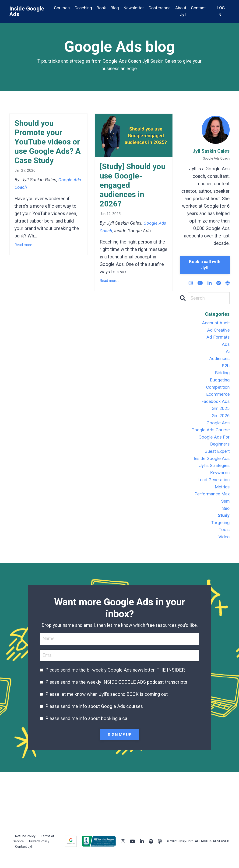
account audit (215, 323)
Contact (198, 8)
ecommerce (217, 398)
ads (226, 346)
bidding (222, 376)
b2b (226, 368)
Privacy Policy (39, 852)
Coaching (83, 8)
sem (225, 510)
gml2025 (220, 413)
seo (226, 517)
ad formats (218, 338)
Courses (61, 8)
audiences (219, 361)
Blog (114, 8)
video (224, 547)
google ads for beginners (213, 446)
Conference (160, 8)
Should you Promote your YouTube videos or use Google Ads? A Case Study (44, 149)
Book (101, 8)
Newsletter (133, 8)
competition (217, 391)
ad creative (218, 331)
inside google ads (211, 465)
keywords (219, 480)
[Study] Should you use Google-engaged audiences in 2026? (130, 187)
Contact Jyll (24, 857)
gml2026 (220, 420)
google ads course (210, 435)
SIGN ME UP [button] (120, 745)
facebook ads (215, 405)
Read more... (24, 258)
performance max (211, 502)
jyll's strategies (213, 473)
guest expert (216, 458)
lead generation (213, 487)
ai (228, 353)
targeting (220, 532)
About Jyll (181, 11)
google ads (218, 428)
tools (224, 540)
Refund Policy (25, 847)
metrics (222, 495)
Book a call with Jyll (205, 265)
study (223, 525)
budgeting (219, 383)
